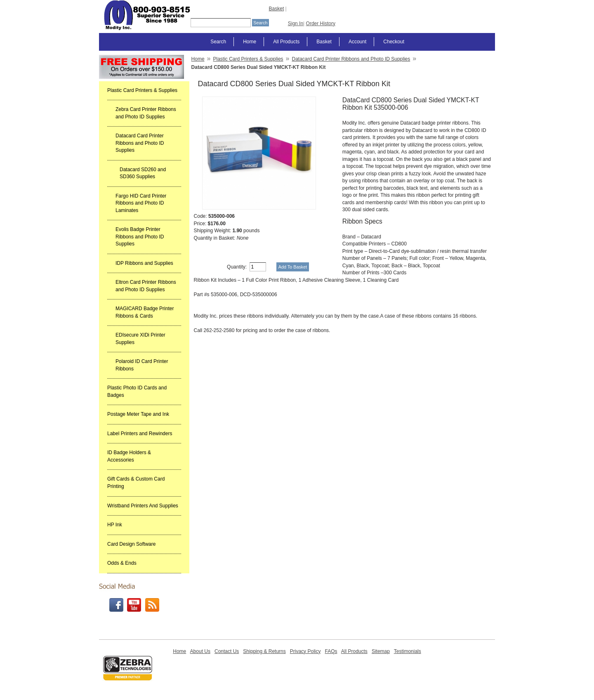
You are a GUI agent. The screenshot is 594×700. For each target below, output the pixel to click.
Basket (277, 9)
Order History (321, 24)
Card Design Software (131, 544)
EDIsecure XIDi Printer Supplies (140, 339)
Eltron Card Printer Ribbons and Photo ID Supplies (146, 286)
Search (218, 42)
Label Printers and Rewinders (140, 434)
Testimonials (408, 651)
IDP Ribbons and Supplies (144, 263)
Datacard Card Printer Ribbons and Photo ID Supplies (140, 143)
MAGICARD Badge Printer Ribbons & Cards (145, 312)
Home (250, 42)
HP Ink (115, 525)
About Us (200, 651)
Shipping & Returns (264, 651)
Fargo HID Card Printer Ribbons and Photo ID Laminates (141, 203)
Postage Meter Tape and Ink (138, 414)
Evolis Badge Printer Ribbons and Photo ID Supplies (140, 237)
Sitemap (381, 651)
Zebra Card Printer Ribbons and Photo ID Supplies (146, 113)
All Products (286, 42)
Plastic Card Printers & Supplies (142, 90)
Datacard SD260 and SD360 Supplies (143, 173)
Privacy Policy (305, 651)
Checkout (394, 42)
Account (357, 42)
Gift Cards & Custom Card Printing (136, 483)
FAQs (331, 651)
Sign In (296, 24)
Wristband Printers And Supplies (143, 506)
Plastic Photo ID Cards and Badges (137, 391)
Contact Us (227, 651)
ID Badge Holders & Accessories (129, 456)
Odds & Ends (122, 563)
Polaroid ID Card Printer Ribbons (142, 365)
